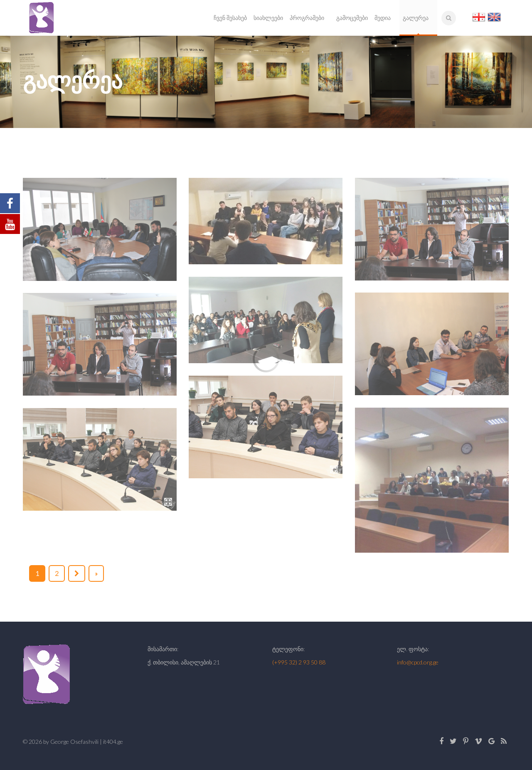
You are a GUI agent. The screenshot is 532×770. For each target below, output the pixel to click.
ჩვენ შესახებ (230, 18)
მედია (383, 18)
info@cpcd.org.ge (418, 662)
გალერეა (416, 18)
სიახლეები (268, 18)
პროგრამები (307, 18)
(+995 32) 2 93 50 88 (299, 662)
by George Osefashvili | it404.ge (83, 742)
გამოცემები (352, 18)
